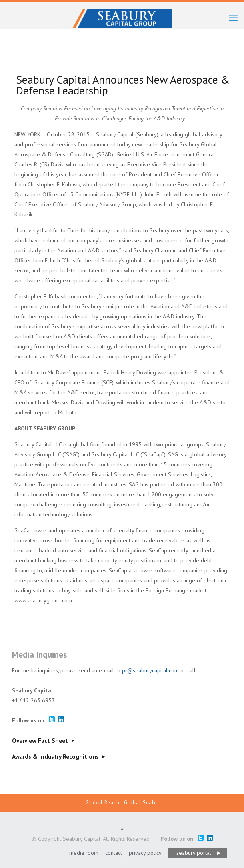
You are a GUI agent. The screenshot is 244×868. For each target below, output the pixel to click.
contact (114, 853)
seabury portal (194, 853)
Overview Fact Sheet (44, 741)
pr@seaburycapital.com (150, 670)
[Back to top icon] (122, 829)
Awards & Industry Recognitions (59, 757)
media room (84, 853)
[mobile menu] (233, 18)
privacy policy (145, 853)
